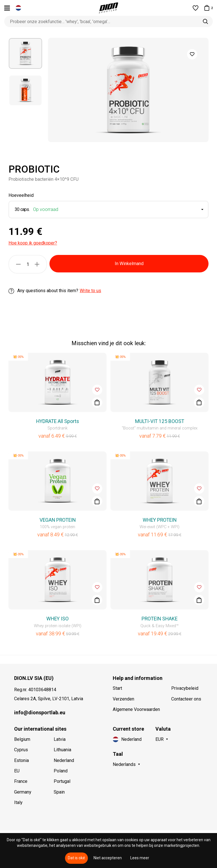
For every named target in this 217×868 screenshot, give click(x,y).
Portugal (62, 781)
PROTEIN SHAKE (160, 619)
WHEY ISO (57, 619)
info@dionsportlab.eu (40, 712)
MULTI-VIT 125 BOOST (160, 421)
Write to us (90, 291)
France (21, 781)
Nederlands (124, 764)
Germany (23, 792)
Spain (59, 792)
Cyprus (21, 750)
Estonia (21, 760)
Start (117, 688)
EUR (160, 739)
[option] (25, 53)
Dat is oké (76, 858)
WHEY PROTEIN (160, 520)
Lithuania (62, 750)
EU (17, 771)
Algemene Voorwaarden (136, 709)
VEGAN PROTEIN (58, 520)
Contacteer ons (186, 699)
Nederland (64, 760)
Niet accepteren (108, 858)
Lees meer (140, 858)
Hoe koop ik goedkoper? (33, 243)
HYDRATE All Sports (58, 421)
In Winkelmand (129, 264)
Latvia (60, 739)
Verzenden (123, 699)
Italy (18, 802)
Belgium (22, 739)
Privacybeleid (185, 688)
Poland (61, 771)
